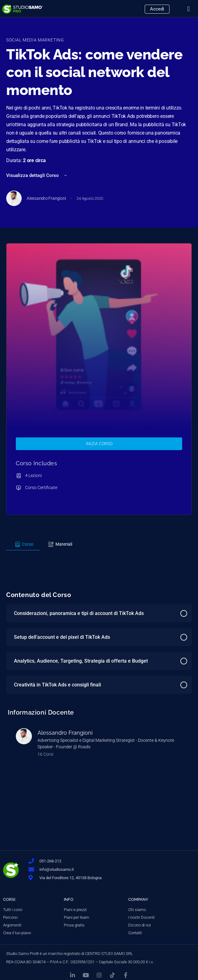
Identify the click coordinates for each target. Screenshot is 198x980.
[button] (189, 9)
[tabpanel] (99, 556)
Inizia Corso (99, 444)
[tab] (23, 544)
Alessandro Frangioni (65, 733)
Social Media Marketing (35, 40)
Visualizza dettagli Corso (37, 175)
